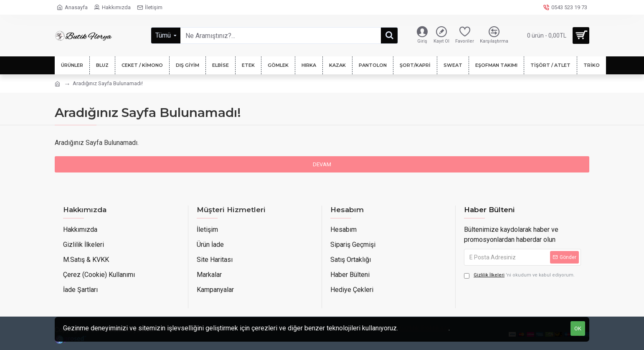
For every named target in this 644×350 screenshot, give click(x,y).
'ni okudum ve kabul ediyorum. (519, 275)
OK (578, 328)
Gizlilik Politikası (424, 328)
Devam (322, 164)
